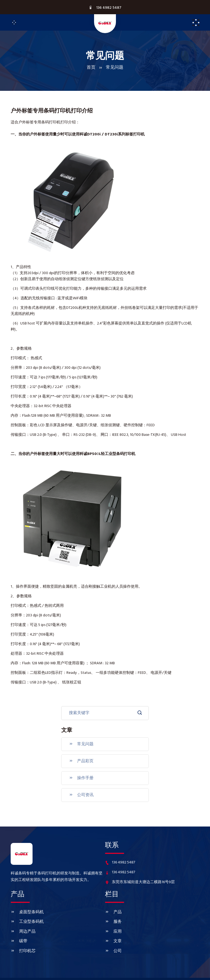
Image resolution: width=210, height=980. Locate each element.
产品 (113, 905)
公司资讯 (80, 789)
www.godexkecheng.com (153, 972)
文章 (113, 930)
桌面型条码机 (26, 905)
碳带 (19, 930)
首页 (91, 68)
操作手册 (80, 774)
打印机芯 (22, 938)
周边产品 (22, 921)
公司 (113, 938)
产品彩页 (80, 758)
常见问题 (80, 743)
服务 (113, 913)
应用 (113, 921)
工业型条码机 (26, 913)
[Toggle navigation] (14, 22)
